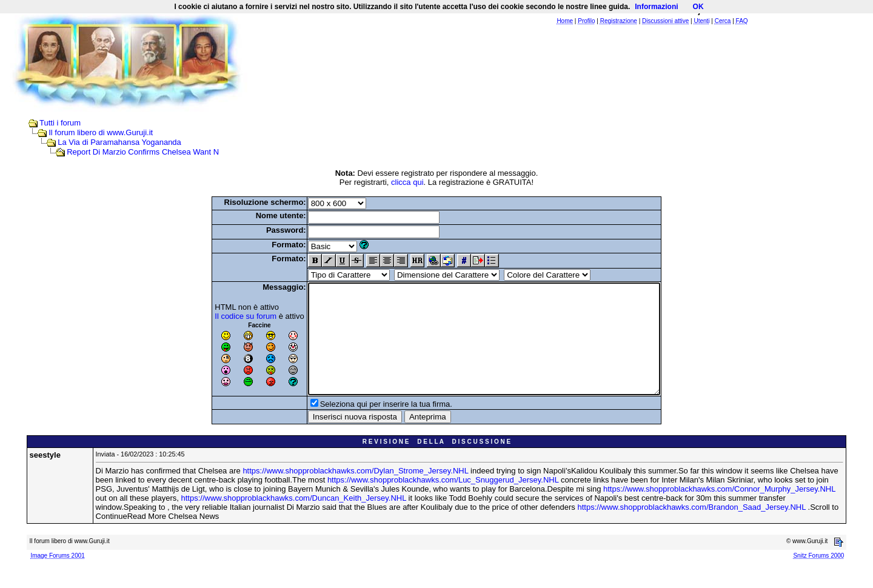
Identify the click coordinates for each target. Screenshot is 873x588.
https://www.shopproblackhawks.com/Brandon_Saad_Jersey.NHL (692, 529)
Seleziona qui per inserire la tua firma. (365, 426)
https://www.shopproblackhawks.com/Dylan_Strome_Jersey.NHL (355, 493)
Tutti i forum (60, 123)
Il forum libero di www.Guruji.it (101, 132)
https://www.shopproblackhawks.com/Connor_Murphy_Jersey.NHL (719, 511)
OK (698, 7)
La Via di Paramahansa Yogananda (119, 142)
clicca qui (407, 182)
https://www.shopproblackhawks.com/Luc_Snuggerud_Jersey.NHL (443, 502)
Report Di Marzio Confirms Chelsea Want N (143, 152)
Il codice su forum (224, 316)
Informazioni (656, 7)
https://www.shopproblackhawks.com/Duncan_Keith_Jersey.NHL (294, 520)
